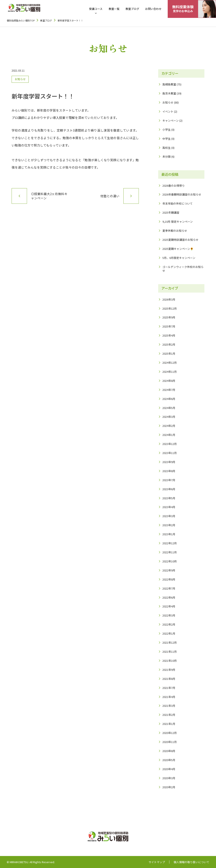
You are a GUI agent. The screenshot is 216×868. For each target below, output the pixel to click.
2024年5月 (169, 408)
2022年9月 (169, 570)
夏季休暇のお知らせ (175, 231)
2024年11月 (170, 372)
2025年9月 (169, 317)
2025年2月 (169, 344)
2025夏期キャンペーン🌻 (178, 249)
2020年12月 (170, 733)
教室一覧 (114, 9)
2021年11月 (170, 652)
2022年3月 (169, 615)
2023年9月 (169, 462)
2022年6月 (169, 597)
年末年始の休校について (178, 203)
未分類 (167, 156)
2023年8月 (169, 471)
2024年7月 (169, 390)
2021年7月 (169, 688)
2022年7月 (169, 588)
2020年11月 (170, 742)
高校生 (167, 148)
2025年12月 (170, 308)
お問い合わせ (153, 9)
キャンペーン (171, 120)
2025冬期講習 (171, 212)
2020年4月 (169, 769)
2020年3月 (169, 778)
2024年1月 (169, 435)
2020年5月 (169, 760)
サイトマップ (157, 862)
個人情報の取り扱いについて (191, 862)
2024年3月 (169, 417)
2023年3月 (169, 516)
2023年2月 (169, 525)
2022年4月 (169, 606)
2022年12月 (170, 543)
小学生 (167, 130)
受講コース (96, 9)
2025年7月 (169, 326)
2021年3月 (169, 706)
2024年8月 (169, 381)
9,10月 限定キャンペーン (178, 222)
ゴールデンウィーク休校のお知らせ (183, 269)
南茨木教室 (169, 93)
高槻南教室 (169, 84)
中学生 (167, 139)
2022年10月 (170, 561)
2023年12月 (170, 444)
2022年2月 (169, 624)
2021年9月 (169, 670)
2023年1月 (169, 534)
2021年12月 (170, 642)
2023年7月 (169, 480)
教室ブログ (132, 9)
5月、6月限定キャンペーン (179, 258)
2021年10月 (170, 661)
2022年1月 (169, 633)
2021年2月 (169, 715)
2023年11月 (170, 453)
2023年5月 (169, 498)
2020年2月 (169, 787)
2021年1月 (169, 724)
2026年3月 (169, 299)
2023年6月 (169, 489)
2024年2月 (169, 426)
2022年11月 (170, 552)
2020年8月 (169, 751)
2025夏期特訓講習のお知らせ (180, 240)
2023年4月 (169, 507)
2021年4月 (169, 697)
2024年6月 (169, 399)
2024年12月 (170, 363)
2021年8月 (169, 679)
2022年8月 (169, 579)
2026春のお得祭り (174, 186)
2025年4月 (169, 335)
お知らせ (20, 79)
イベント (168, 111)
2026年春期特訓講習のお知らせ (182, 194)
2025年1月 (169, 353)
